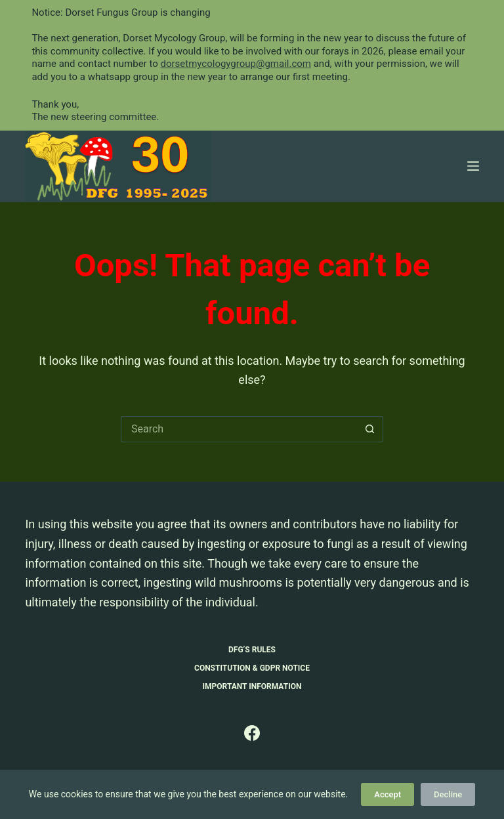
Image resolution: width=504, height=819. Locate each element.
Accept (388, 794)
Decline (448, 794)
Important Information (252, 686)
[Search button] (370, 429)
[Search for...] (239, 429)
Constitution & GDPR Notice (252, 668)
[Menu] (473, 166)
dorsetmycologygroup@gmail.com (236, 64)
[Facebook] (252, 733)
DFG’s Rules (252, 650)
